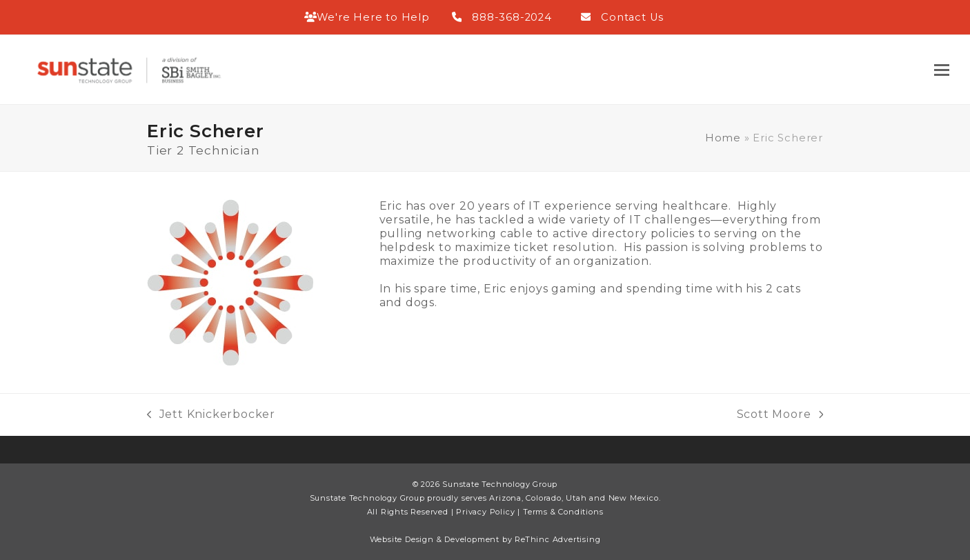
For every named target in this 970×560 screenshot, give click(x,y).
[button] (942, 70)
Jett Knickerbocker (211, 414)
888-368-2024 (512, 17)
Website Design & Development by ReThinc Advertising (485, 539)
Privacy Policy (485, 512)
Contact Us (632, 17)
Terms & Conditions (563, 512)
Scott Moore (780, 414)
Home (723, 138)
